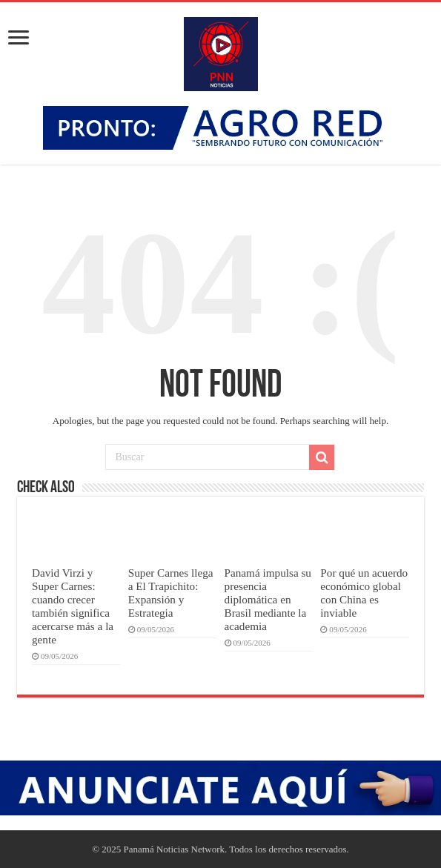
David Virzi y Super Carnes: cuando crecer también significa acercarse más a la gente (73, 606)
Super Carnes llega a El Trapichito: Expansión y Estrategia (171, 593)
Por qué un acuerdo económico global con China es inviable (364, 593)
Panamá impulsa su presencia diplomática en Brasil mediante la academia (268, 599)
